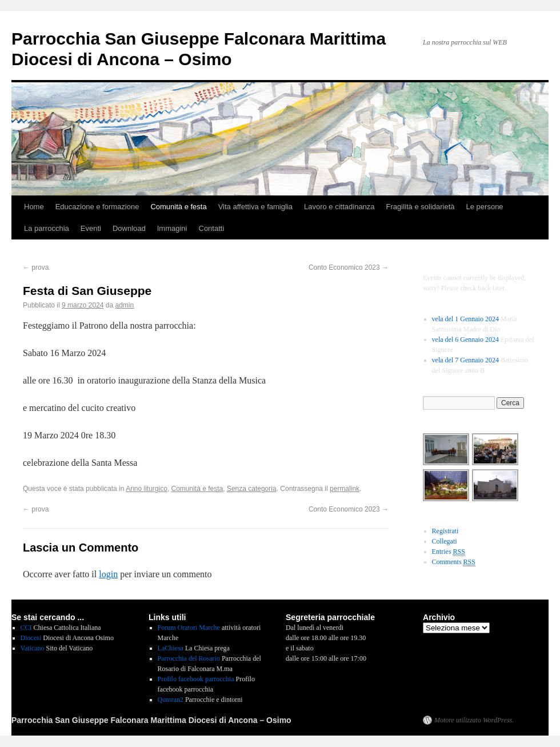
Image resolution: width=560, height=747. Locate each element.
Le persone (485, 207)
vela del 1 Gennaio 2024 (465, 319)
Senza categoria (252, 489)
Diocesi (31, 638)
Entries (449, 552)
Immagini (172, 228)
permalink (345, 489)
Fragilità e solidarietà (421, 207)
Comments (454, 562)
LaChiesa (171, 648)
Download (129, 228)
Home (34, 207)
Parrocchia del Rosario (189, 658)
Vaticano (33, 648)
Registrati (445, 531)
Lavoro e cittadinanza (339, 207)
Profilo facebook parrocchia (196, 679)
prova (36, 267)
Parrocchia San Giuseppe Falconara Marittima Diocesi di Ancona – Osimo (151, 720)
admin (125, 305)
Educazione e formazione (97, 207)
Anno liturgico (147, 489)
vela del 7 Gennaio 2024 (465, 360)
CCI (26, 628)
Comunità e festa (178, 207)
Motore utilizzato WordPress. (474, 720)
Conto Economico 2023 (349, 267)
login (108, 574)
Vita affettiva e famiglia (255, 207)
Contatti (212, 228)
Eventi (91, 228)
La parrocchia (47, 228)
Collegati (445, 541)
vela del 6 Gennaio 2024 (465, 339)
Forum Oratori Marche (189, 628)
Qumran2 (171, 700)
